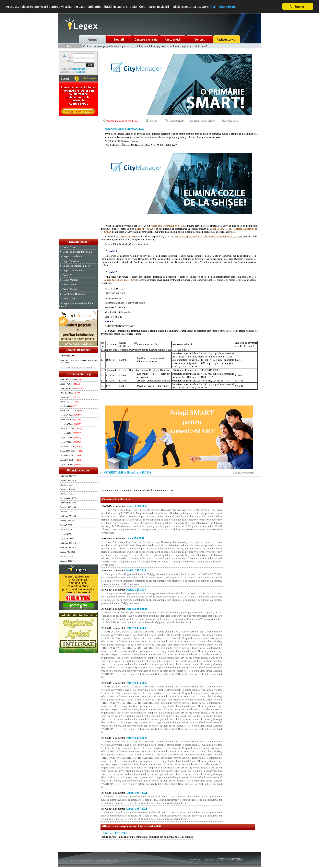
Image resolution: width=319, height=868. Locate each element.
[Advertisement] (78, 178)
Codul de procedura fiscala (77, 252)
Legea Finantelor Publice (76, 266)
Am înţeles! (298, 6)
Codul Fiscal (69, 247)
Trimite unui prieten (205, 121)
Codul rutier (69, 299)
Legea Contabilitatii (73, 256)
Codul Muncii (70, 280)
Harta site (72, 860)
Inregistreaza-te (80, 69)
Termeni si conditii (87, 860)
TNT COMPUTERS (230, 860)
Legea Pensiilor (71, 261)
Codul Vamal (70, 289)
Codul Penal (69, 284)
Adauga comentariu (244, 473)
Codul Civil (69, 275)
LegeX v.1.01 (209, 860)
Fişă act (153, 121)
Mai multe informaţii (225, 6)
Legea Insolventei (72, 270)
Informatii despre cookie (108, 860)
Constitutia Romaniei (74, 294)
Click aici (81, 72)
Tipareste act (232, 121)
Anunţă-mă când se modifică (122, 121)
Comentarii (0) (176, 121)
